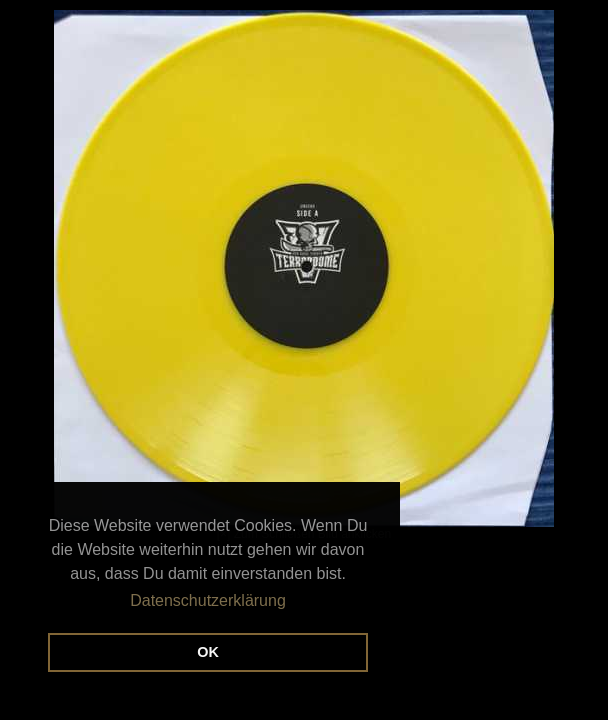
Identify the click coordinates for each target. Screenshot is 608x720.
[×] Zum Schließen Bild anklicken (285, 275)
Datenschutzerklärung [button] (208, 600)
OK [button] (208, 652)
